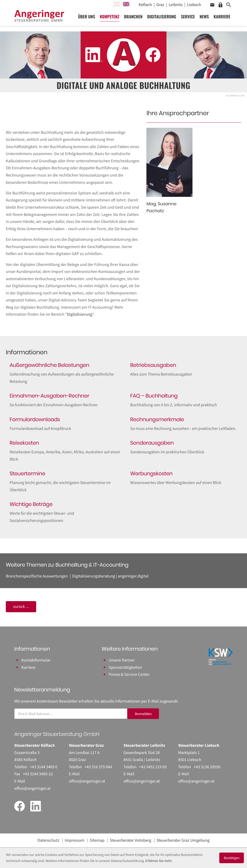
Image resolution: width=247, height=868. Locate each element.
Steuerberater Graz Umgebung (183, 840)
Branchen (135, 18)
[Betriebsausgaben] (184, 370)
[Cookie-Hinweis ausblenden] (232, 858)
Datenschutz (48, 840)
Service (189, 18)
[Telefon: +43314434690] (44, 767)
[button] (212, 5)
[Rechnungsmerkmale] (184, 424)
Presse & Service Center (129, 674)
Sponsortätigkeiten (125, 667)
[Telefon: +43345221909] (153, 767)
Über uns (88, 18)
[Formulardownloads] (63, 424)
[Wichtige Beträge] (63, 512)
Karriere (223, 18)
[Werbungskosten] (184, 478)
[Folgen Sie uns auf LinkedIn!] (94, 55)
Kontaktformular (36, 660)
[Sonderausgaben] (184, 448)
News (206, 18)
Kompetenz (111, 18)
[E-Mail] (71, 714)
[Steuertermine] (63, 482)
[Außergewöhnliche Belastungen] (63, 373)
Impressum (75, 840)
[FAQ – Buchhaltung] (184, 400)
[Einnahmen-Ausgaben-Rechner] (63, 400)
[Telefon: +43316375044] (98, 767)
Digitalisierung (163, 18)
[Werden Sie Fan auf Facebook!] (153, 55)
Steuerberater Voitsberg (130, 840)
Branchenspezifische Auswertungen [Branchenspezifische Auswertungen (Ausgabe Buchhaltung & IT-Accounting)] (37, 576)
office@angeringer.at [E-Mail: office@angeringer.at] (32, 788)
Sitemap (97, 840)
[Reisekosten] (63, 451)
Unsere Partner (122, 660)
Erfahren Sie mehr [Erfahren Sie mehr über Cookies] (159, 861)
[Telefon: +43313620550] (207, 767)
